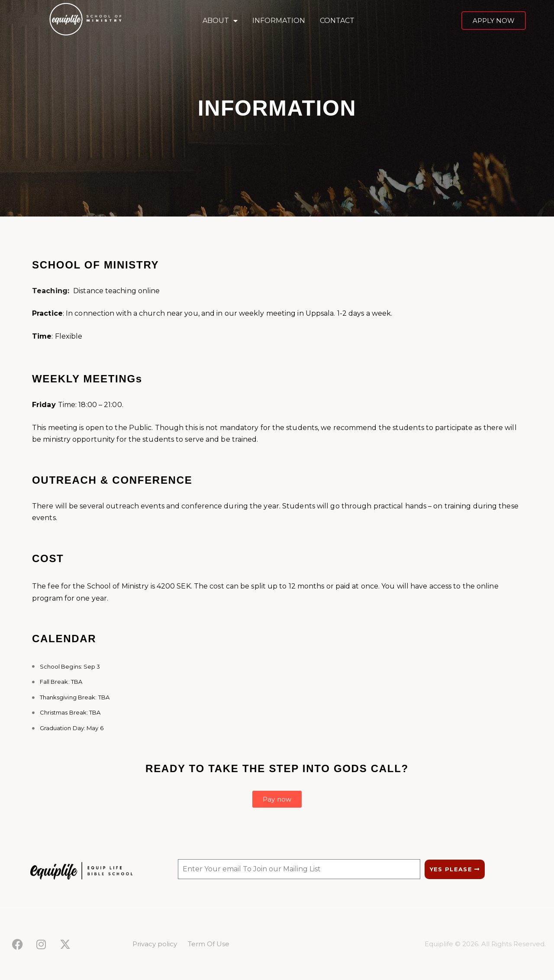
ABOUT (220, 21)
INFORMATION (279, 21)
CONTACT (337, 21)
